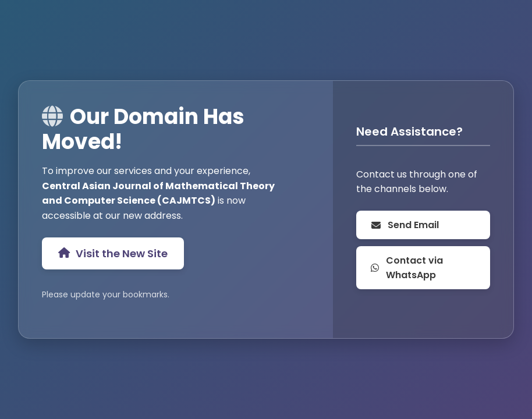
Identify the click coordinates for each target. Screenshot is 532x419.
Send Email (405, 225)
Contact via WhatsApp (407, 268)
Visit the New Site (113, 253)
